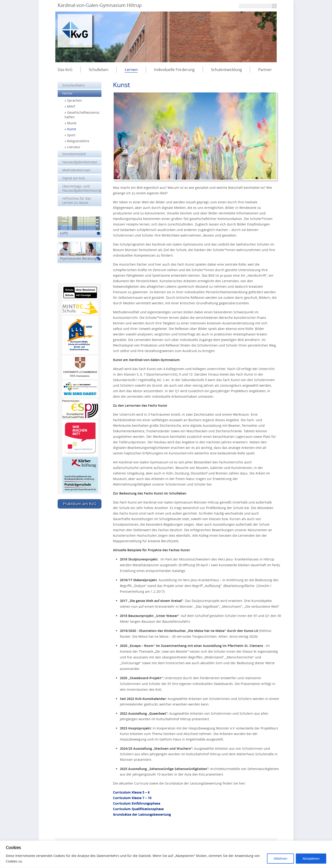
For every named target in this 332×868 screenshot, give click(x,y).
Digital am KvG (74, 178)
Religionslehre (78, 141)
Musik (72, 123)
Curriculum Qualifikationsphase (138, 809)
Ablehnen (280, 859)
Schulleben (99, 70)
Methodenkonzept (76, 170)
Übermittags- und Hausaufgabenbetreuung (82, 188)
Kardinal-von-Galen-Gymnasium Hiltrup (100, 5)
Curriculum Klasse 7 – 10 (132, 798)
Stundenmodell (74, 154)
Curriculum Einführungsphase (137, 803)
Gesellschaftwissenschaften (82, 115)
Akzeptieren (311, 859)
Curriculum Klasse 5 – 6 (131, 792)
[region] (166, 854)
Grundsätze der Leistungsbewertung (142, 814)
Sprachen (74, 100)
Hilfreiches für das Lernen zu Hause (77, 200)
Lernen (131, 70)
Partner (265, 70)
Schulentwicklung (226, 70)
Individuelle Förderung (174, 70)
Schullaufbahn (74, 85)
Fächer (67, 93)
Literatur (74, 147)
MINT (71, 106)
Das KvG (65, 70)
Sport (71, 135)
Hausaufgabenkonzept (80, 162)
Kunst (72, 129)
